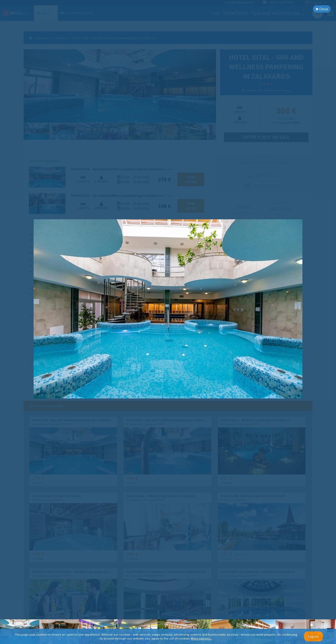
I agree (313, 636)
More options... (201, 638)
